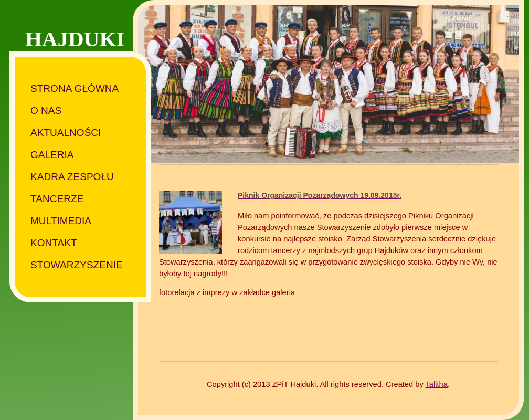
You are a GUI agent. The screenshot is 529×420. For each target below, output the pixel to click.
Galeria (52, 155)
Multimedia (61, 221)
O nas (46, 111)
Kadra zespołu (72, 177)
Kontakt (54, 243)
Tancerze (57, 199)
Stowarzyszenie (77, 265)
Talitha (437, 384)
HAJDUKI (75, 39)
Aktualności (66, 133)
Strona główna (75, 88)
